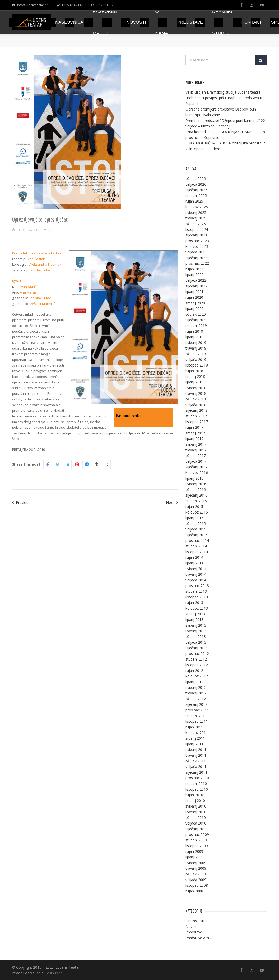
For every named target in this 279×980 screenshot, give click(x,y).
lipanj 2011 (194, 744)
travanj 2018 (196, 393)
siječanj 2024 (196, 235)
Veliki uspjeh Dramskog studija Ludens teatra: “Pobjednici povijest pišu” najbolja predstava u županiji (224, 98)
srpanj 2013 (195, 614)
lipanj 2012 (194, 682)
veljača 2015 (196, 529)
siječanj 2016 (196, 495)
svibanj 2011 (196, 750)
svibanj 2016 (196, 484)
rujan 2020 (194, 297)
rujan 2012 (194, 670)
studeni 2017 (196, 416)
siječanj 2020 (196, 320)
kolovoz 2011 (197, 733)
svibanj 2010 (196, 806)
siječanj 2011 (196, 772)
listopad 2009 (197, 846)
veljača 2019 (196, 359)
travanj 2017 (196, 450)
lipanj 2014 (194, 563)
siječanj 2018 (196, 410)
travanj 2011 (196, 755)
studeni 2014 (196, 546)
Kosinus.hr (53, 973)
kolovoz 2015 (197, 512)
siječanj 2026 (196, 190)
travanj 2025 (196, 218)
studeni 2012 (196, 659)
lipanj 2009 (194, 857)
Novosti (192, 926)
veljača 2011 (196, 767)
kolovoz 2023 (197, 246)
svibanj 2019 (196, 342)
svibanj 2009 (196, 863)
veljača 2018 (196, 405)
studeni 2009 (196, 840)
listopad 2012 (197, 665)
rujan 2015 (194, 506)
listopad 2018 (197, 365)
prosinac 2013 (197, 586)
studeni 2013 (196, 591)
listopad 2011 (197, 721)
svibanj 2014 (196, 569)
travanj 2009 (196, 868)
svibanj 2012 (196, 687)
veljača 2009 (196, 880)
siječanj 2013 (196, 648)
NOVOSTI (136, 22)
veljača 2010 (196, 823)
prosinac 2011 (197, 710)
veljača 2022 (196, 280)
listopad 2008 (197, 885)
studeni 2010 (196, 784)
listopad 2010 (197, 789)
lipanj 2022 (194, 275)
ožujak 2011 (196, 761)
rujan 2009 (194, 851)
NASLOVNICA (69, 22)
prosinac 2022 (197, 263)
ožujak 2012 (196, 699)
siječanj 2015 (196, 535)
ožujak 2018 (196, 399)
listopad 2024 (197, 229)
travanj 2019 (196, 348)
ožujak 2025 (196, 224)
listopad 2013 (197, 597)
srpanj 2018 (195, 376)
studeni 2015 (196, 501)
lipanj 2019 (194, 337)
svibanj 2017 (196, 444)
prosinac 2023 (197, 241)
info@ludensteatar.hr (30, 5)
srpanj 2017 (195, 433)
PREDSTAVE (190, 22)
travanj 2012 (196, 693)
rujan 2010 (194, 795)
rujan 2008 (194, 891)
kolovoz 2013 (197, 608)
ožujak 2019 (196, 354)
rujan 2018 (194, 371)
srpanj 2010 (195, 800)
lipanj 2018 (194, 382)
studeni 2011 (196, 716)
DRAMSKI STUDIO (222, 22)
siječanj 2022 (196, 286)
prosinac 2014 (197, 540)
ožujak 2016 (196, 489)
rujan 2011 (194, 727)
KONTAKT (252, 22)
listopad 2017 (197, 422)
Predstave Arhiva (199, 938)
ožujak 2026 (196, 178)
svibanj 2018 (196, 388)
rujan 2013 (194, 603)
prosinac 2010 (197, 778)
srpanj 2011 (195, 738)
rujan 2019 (194, 331)
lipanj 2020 (194, 309)
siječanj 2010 (196, 829)
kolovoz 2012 (197, 676)
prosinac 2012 (197, 653)
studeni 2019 (196, 326)
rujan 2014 (194, 557)
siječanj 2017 (196, 467)
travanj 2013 (196, 631)
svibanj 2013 (196, 625)
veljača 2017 (196, 461)
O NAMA (162, 22)
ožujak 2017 (196, 456)
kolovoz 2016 (197, 473)
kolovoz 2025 (197, 207)
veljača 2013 (196, 642)
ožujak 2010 (196, 817)
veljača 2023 (196, 252)
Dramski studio (198, 921)
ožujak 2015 (196, 523)
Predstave (194, 932)
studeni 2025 (196, 195)
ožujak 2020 (196, 314)
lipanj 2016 (194, 478)
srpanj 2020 (195, 303)
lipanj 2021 (194, 292)
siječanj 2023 (196, 258)
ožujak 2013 (196, 636)
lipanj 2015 (194, 518)
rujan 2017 (194, 427)
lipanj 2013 (194, 620)
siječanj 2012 (196, 704)
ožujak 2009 (196, 874)
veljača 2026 (196, 184)
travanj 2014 (196, 574)
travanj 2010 (196, 812)
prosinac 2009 (197, 834)
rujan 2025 (194, 201)
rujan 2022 (194, 269)
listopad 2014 (197, 552)
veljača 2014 (196, 580)
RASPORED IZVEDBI (105, 22)
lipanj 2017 (194, 439)
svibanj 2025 (196, 212)
